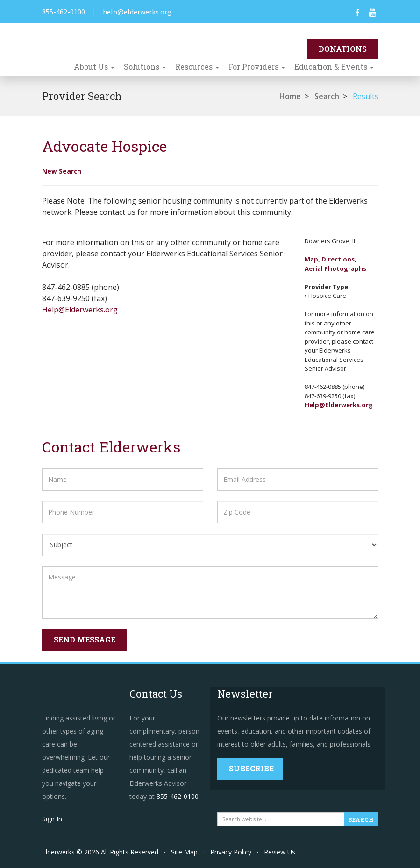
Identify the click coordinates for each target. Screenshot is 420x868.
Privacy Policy (231, 852)
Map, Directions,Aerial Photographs (335, 264)
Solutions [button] (145, 67)
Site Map (184, 852)
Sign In (52, 819)
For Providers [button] (257, 67)
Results (366, 96)
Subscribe (251, 768)
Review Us (280, 852)
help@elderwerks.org (137, 12)
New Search (62, 171)
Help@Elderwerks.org (80, 310)
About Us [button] (94, 67)
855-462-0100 (64, 12)
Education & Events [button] (334, 67)
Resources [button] (197, 67)
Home (290, 96)
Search (327, 96)
